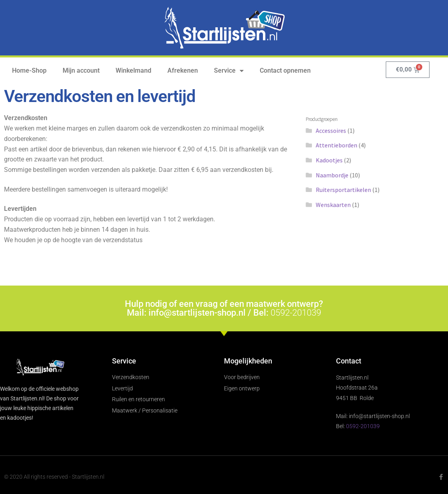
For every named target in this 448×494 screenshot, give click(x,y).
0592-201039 (296, 313)
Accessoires (335, 134)
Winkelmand (133, 70)
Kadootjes (333, 160)
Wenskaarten (337, 201)
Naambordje (336, 174)
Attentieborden (340, 147)
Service (229, 71)
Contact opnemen (285, 70)
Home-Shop (29, 70)
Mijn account (81, 70)
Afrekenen (183, 70)
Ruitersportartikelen (346, 187)
